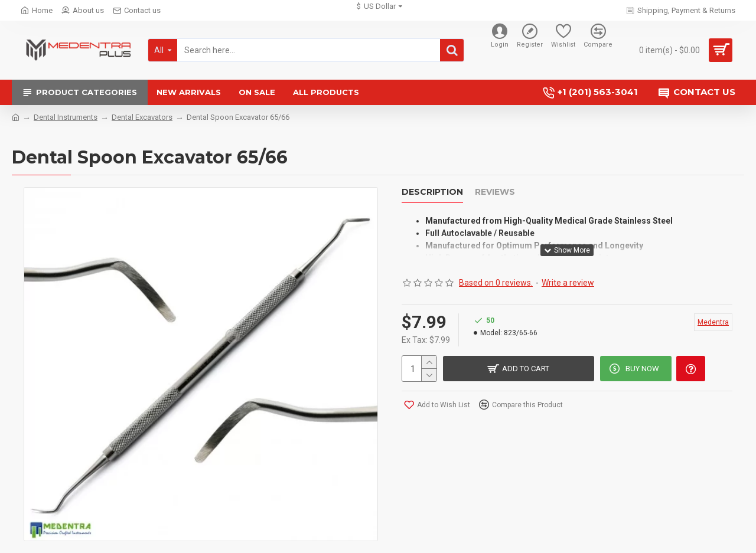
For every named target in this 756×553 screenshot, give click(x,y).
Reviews (495, 192)
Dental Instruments (66, 117)
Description (432, 192)
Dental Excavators (142, 117)
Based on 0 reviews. (496, 277)
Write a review (568, 277)
